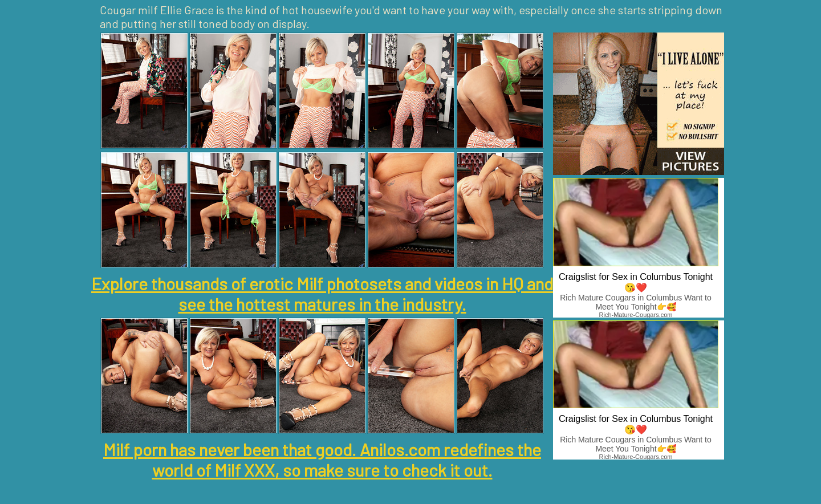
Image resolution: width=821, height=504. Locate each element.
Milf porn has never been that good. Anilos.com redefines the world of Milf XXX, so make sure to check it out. (322, 460)
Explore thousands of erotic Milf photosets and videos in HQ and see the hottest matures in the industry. (322, 294)
